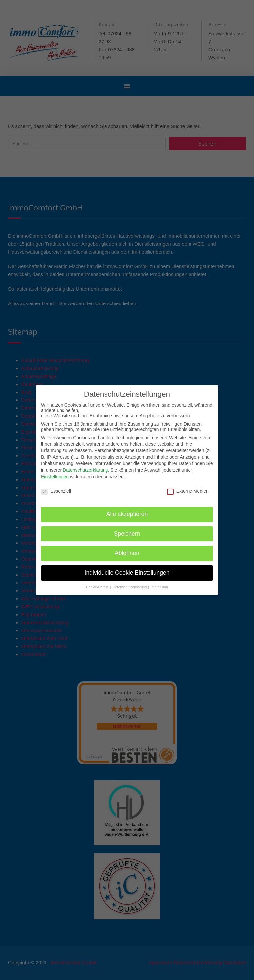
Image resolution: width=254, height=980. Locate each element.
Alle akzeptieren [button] (127, 514)
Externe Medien (188, 491)
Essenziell (56, 491)
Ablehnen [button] (127, 553)
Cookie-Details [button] (98, 587)
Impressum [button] (159, 587)
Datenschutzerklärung (85, 470)
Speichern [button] (127, 534)
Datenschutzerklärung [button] (130, 587)
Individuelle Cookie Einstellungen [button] (127, 573)
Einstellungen (55, 477)
